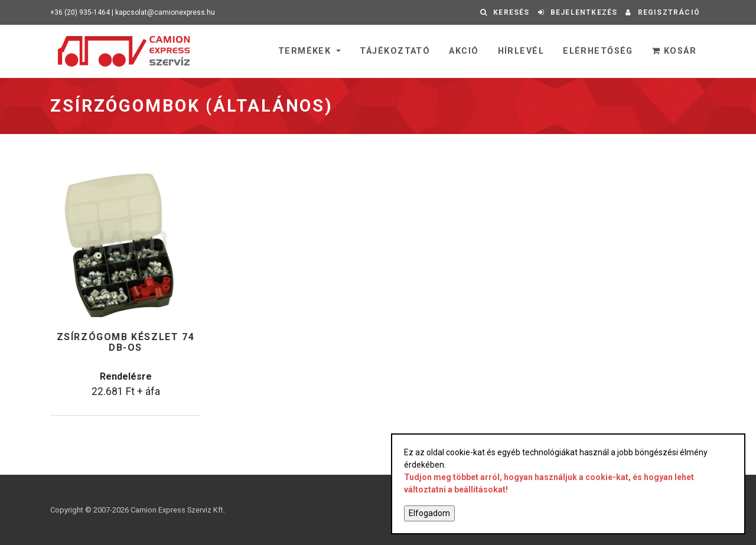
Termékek (306, 51)
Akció (464, 51)
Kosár (674, 51)
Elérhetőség (598, 51)
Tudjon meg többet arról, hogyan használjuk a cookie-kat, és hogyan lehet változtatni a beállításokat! (549, 483)
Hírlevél (521, 51)
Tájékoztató (395, 51)
